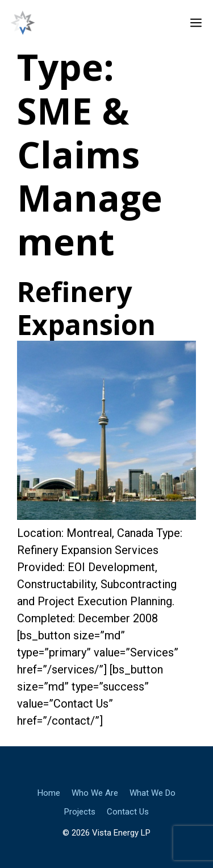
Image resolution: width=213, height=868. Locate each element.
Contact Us (128, 812)
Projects (80, 812)
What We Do (153, 793)
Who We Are (95, 793)
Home (49, 793)
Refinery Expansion (86, 308)
